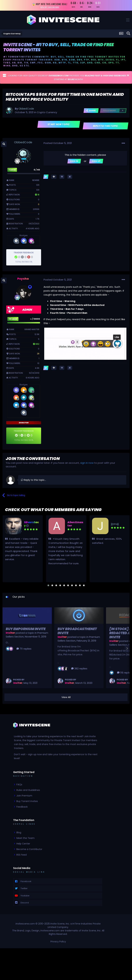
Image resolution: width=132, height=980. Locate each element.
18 (37, 196)
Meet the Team (25, 839)
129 (38, 186)
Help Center (23, 845)
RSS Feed (22, 856)
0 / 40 (37, 171)
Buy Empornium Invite (26, 630)
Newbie (36, 181)
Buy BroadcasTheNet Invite (77, 632)
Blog (19, 833)
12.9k (37, 335)
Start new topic (59, 125)
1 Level (12, 171)
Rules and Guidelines (28, 791)
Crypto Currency (47, 113)
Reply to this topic (106, 127)
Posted (58, 144)
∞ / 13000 (35, 320)
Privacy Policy (58, 942)
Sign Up (96, 162)
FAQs (19, 785)
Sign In (74, 162)
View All (66, 698)
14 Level (13, 320)
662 (36, 345)
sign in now (87, 464)
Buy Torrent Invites (27, 802)
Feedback (22, 808)
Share (91, 111)
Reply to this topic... (34, 481)
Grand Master (32, 330)
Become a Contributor (29, 850)
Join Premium (24, 797)
